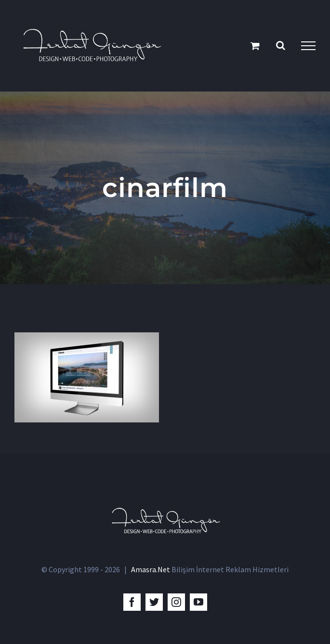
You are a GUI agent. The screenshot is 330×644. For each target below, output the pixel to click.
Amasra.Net (151, 569)
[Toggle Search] (281, 45)
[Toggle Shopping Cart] (255, 46)
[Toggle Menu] (308, 46)
